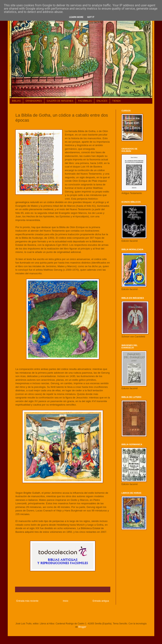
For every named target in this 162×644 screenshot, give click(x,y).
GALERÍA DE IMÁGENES (60, 101)
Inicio (66, 601)
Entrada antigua (101, 601)
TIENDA (116, 101)
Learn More (76, 17)
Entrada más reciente (27, 601)
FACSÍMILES (85, 101)
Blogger (82, 627)
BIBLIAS (16, 101)
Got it (91, 17)
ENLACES (102, 101)
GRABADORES (34, 101)
